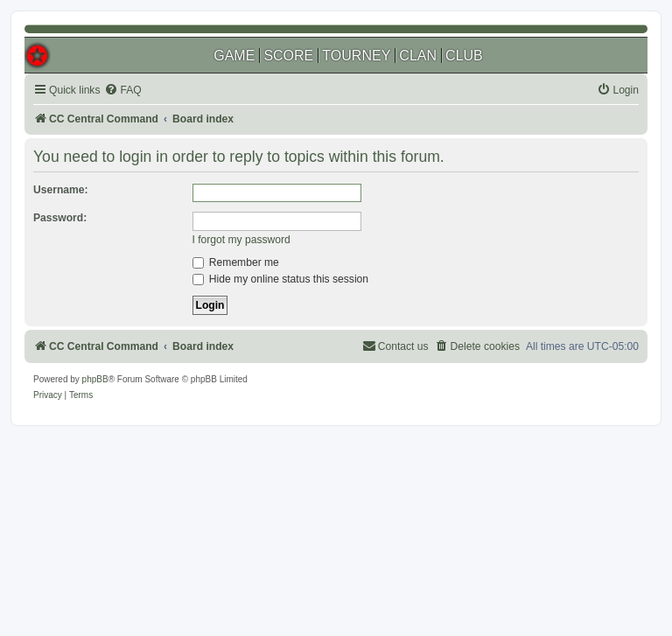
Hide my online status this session (281, 279)
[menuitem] (122, 91)
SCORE (288, 56)
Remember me (236, 262)
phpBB (95, 379)
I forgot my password (241, 240)
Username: (61, 190)
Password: (60, 218)
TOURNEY (356, 56)
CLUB (464, 56)
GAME (234, 56)
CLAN (418, 56)
